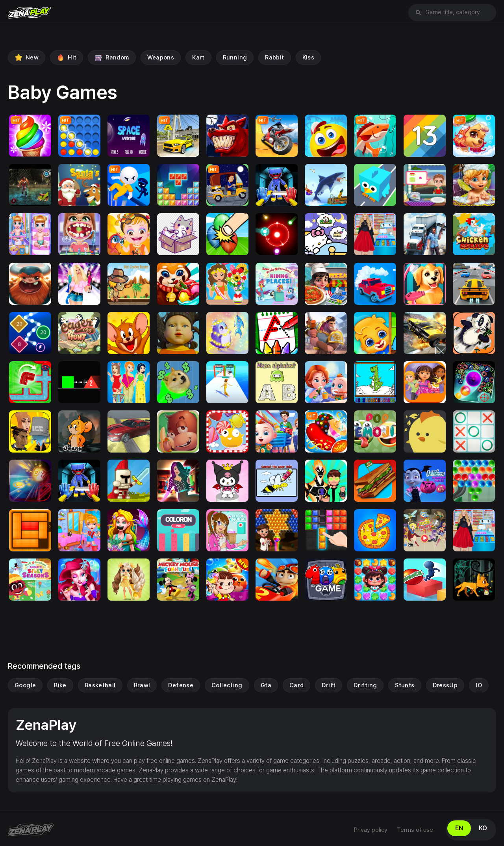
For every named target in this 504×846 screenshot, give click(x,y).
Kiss (309, 58)
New (27, 58)
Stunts (405, 685)
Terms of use (415, 830)
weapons (161, 58)
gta (266, 685)
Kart (198, 58)
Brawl (142, 685)
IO (479, 685)
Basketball (100, 685)
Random (112, 58)
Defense (181, 685)
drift (329, 685)
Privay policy (371, 830)
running (235, 58)
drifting (365, 685)
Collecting (227, 685)
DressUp (445, 685)
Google (25, 685)
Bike (60, 685)
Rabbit (274, 58)
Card (297, 685)
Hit (67, 58)
